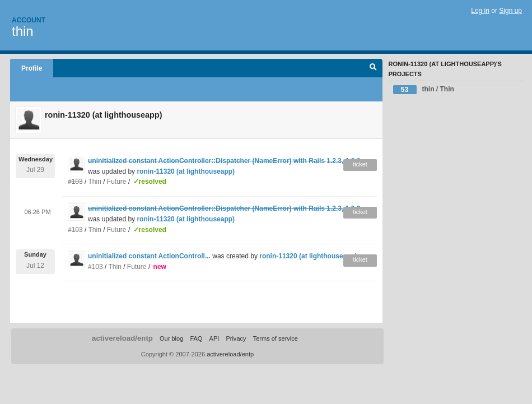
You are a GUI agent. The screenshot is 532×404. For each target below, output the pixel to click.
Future (117, 182)
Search (373, 68)
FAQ (196, 338)
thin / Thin (424, 90)
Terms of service (276, 338)
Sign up (510, 11)
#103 (95, 267)
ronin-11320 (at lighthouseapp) (186, 171)
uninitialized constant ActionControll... (149, 256)
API (214, 338)
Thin (95, 182)
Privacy (236, 338)
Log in (480, 11)
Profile (32, 68)
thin (23, 31)
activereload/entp (122, 338)
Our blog (171, 338)
